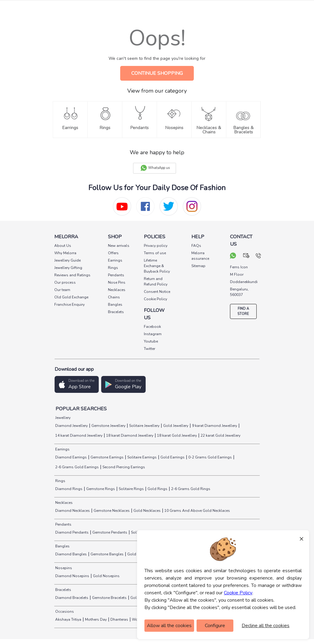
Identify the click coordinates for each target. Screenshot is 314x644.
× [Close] (301, 539)
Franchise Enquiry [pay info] (69, 305)
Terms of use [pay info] (155, 253)
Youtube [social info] (151, 341)
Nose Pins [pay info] (117, 282)
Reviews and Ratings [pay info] (72, 275)
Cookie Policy (238, 593)
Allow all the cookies (169, 626)
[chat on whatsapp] (233, 256)
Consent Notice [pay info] (157, 292)
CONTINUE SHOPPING (157, 73)
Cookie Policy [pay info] (155, 299)
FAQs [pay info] (196, 246)
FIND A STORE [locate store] (243, 311)
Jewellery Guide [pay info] (67, 260)
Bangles (62, 546)
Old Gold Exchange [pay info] (71, 297)
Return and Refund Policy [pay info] (156, 282)
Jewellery (62, 418)
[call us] (258, 256)
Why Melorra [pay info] (65, 253)
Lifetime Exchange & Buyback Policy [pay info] (157, 266)
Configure (215, 626)
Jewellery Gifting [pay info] (68, 268)
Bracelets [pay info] (116, 312)
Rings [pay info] (113, 268)
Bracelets (63, 590)
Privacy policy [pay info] (156, 246)
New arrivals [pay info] (119, 246)
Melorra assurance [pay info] (200, 256)
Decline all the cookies (266, 626)
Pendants (63, 524)
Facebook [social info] (152, 327)
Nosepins (63, 568)
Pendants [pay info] (116, 275)
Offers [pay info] (113, 253)
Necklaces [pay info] (117, 290)
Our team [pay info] (62, 290)
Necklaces (63, 503)
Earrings (62, 449)
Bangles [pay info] (115, 305)
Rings (60, 481)
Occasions (64, 611)
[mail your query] (246, 256)
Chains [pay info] (114, 297)
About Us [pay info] (63, 246)
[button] (77, 384)
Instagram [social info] (153, 334)
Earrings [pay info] (115, 260)
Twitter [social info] (149, 349)
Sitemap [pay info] (198, 266)
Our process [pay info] (65, 282)
